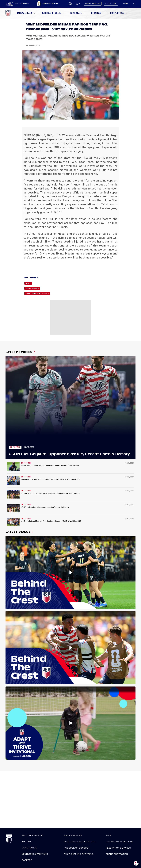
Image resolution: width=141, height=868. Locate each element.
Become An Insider (93, 4)
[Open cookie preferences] (136, 863)
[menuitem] (26, 13)
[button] (135, 4)
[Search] (134, 4)
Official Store (111, 4)
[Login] (126, 4)
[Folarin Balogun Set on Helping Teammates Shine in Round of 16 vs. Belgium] (13, 467)
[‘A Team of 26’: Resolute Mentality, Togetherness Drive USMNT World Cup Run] (13, 494)
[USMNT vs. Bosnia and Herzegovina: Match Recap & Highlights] (13, 508)
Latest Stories (20, 352)
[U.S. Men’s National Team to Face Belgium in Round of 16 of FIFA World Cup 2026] (13, 522)
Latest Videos (19, 532)
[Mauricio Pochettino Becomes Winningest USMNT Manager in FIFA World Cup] (13, 480)
